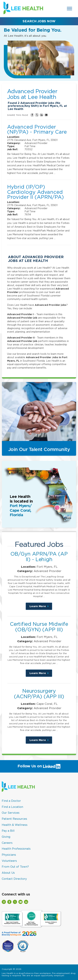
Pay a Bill (8, 831)
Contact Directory (14, 879)
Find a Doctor (11, 801)
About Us (8, 873)
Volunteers (9, 861)
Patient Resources (14, 819)
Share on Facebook (32, 115)
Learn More (41, 607)
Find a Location (12, 807)
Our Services (11, 813)
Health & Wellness (15, 825)
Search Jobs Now (39, 21)
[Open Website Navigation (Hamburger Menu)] (70, 9)
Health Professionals (16, 849)
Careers (7, 843)
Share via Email (46, 115)
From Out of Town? (15, 867)
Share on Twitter (37, 115)
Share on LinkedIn (42, 115)
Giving (6, 837)
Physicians (9, 855)
